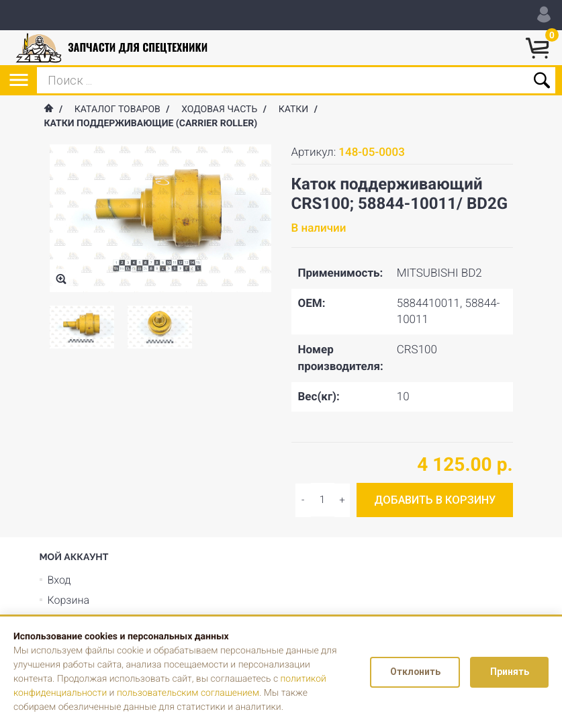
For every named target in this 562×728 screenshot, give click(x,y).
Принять (509, 672)
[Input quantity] (323, 500)
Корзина (69, 600)
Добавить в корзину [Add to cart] (435, 500)
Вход (59, 580)
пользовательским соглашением (189, 693)
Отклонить (414, 672)
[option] (82, 327)
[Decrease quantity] (342, 500)
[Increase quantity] (303, 500)
